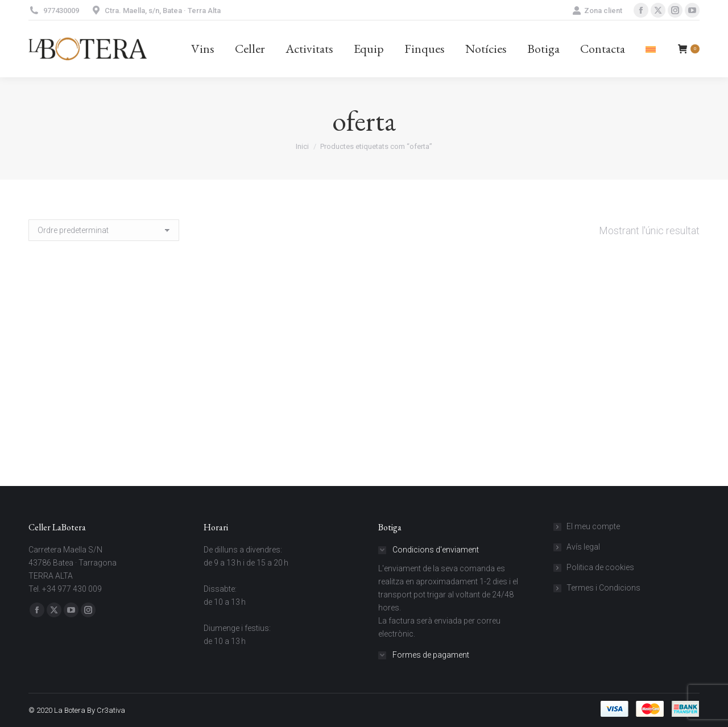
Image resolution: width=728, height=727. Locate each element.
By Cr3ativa (106, 710)
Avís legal (583, 547)
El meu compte (593, 526)
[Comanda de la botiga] (104, 230)
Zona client (597, 11)
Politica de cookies (600, 567)
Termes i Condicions (603, 588)
